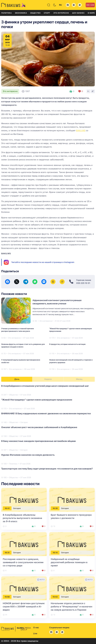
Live (90, 5)
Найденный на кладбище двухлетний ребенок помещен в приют (69, 562)
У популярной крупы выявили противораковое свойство (21, 361)
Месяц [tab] (79, 379)
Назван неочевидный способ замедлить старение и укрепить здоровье (71, 361)
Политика (6, 13)
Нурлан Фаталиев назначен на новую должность (28, 455)
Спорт (47, 13)
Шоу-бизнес (78, 13)
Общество (35, 13)
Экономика (21, 13)
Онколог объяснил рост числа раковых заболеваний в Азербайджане (39, 427)
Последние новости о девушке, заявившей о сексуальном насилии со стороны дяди (23, 562)
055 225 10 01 (83, 283)
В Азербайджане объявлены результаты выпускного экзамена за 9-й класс (22, 518)
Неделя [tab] (48, 379)
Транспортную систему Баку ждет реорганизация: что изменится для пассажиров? (47, 469)
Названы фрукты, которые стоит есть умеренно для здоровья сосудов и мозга (23, 345)
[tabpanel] (48, 432)
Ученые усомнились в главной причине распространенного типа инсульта (18, 330)
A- (88, 91)
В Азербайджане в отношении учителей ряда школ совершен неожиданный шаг (45, 386)
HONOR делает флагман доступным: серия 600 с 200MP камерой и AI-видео (24, 607)
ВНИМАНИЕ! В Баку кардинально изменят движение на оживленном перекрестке (46, 413)
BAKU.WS (81, 131)
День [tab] (17, 379)
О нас (36, 628)
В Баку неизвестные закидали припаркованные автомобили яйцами (38, 441)
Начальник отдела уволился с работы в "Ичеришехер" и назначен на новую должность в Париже (71, 607)
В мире (91, 13)
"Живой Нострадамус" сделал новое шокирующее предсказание (71, 330)
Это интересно (61, 13)
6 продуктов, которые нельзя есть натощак (67, 344)
